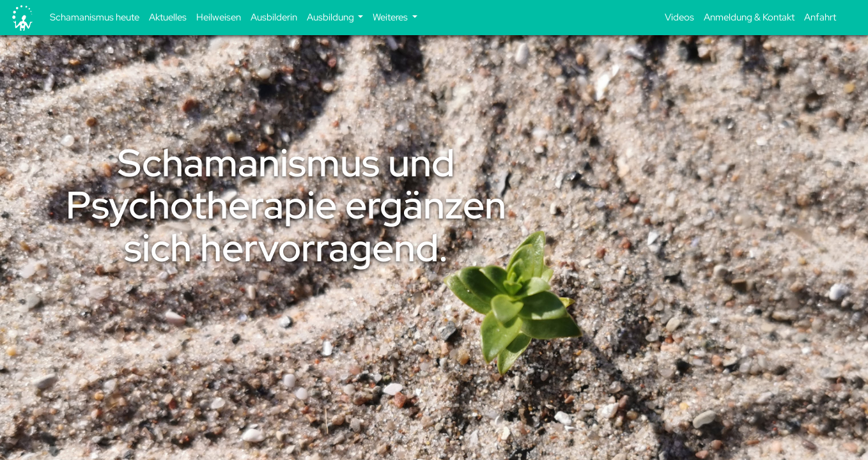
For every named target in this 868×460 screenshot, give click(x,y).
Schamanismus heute (95, 17)
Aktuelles (168, 17)
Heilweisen (219, 17)
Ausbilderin (274, 17)
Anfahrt (820, 17)
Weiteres (391, 17)
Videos (679, 17)
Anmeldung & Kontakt (749, 17)
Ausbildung (331, 17)
